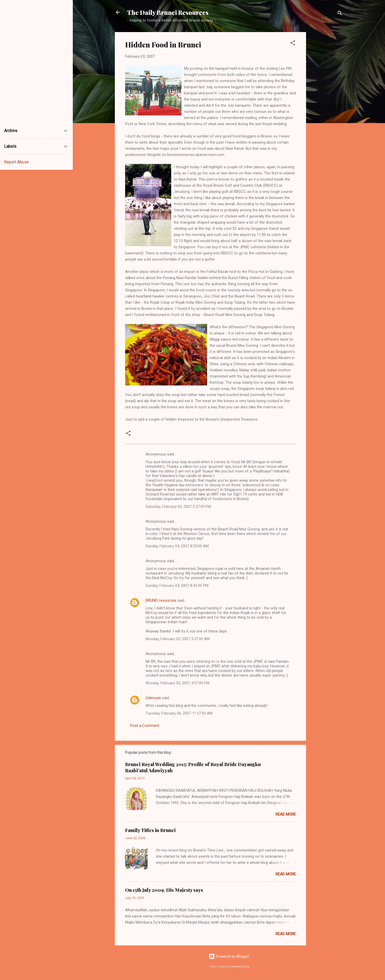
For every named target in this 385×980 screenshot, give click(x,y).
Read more (286, 814)
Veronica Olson (240, 967)
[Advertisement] (327, 109)
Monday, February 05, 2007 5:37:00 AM (178, 639)
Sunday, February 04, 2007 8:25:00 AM (177, 546)
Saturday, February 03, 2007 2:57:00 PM (178, 507)
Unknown (153, 698)
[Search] (340, 14)
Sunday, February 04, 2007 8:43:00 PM (177, 586)
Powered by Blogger (229, 956)
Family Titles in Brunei (150, 830)
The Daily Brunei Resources (168, 12)
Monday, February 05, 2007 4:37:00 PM (178, 683)
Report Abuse (16, 162)
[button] (293, 44)
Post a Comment (145, 726)
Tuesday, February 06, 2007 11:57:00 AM (179, 713)
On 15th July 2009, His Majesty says (164, 890)
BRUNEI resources (161, 600)
